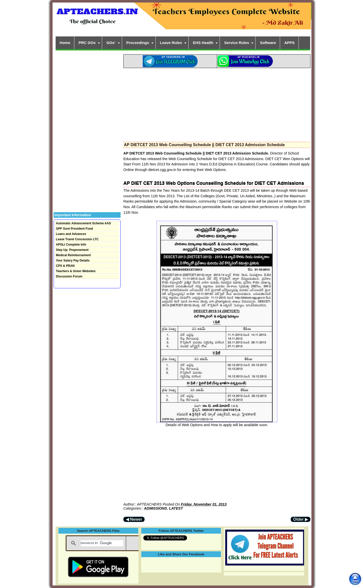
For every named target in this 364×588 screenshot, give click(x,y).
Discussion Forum (69, 276)
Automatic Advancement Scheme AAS (83, 223)
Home (65, 43)
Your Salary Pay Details (73, 260)
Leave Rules (171, 43)
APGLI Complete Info (71, 245)
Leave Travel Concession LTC (77, 239)
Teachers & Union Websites (76, 271)
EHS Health (203, 43)
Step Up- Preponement (72, 250)
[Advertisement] (217, 103)
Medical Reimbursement (73, 255)
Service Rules (237, 43)
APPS (290, 43)
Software (268, 43)
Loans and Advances (71, 234)
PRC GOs (87, 43)
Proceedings (138, 43)
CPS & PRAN (65, 266)
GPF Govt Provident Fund (74, 229)
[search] (102, 543)
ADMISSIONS (156, 508)
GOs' (111, 43)
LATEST (176, 508)
